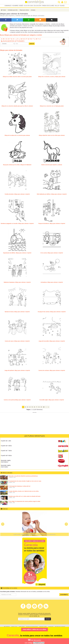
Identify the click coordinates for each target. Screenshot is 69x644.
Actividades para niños (13, 11)
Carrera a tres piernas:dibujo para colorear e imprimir (17, 401)
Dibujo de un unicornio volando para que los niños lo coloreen (17, 107)
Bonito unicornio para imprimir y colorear (52, 166)
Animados (33, 11)
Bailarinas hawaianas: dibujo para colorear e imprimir (17, 283)
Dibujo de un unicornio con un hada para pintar (52, 107)
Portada (3, 11)
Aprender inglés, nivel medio (6, 467)
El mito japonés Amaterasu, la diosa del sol (19, 487)
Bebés (21, 6)
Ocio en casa (28, 6)
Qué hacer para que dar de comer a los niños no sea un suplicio (34, 535)
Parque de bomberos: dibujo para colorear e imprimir (52, 224)
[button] (3, 525)
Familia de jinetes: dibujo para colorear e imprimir (17, 195)
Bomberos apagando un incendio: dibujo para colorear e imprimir (17, 224)
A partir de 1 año (6, 442)
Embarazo (8, 6)
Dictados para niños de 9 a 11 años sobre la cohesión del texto (24, 497)
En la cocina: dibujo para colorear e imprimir (52, 254)
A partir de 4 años (6, 447)
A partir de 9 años (6, 456)
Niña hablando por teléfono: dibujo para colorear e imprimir (52, 195)
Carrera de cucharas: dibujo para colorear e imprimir (52, 371)
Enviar (48, 620)
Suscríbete (64, 595)
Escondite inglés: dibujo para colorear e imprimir (52, 401)
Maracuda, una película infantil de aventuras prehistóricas (23, 477)
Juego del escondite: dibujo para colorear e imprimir (52, 342)
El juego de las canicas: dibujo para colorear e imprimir (52, 312)
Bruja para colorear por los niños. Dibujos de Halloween (17, 166)
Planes (62, 6)
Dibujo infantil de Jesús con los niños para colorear (52, 136)
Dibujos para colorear (24, 11)
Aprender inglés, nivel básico (6, 462)
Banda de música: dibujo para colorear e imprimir (17, 312)
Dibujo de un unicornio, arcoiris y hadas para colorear (52, 77)
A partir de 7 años (6, 451)
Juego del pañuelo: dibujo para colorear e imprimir (17, 371)
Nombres (15, 6)
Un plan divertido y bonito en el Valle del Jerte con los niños (24, 492)
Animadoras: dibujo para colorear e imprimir (52, 283)
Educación (37, 6)
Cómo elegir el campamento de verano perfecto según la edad (24, 502)
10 (44, 408)
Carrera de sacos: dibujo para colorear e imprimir (17, 342)
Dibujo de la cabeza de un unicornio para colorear (17, 136)
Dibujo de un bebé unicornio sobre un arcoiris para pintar (17, 77)
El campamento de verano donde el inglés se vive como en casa (25, 482)
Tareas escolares (48, 6)
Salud (57, 6)
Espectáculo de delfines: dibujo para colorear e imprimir (17, 254)
